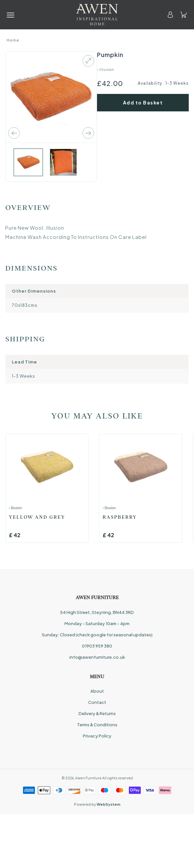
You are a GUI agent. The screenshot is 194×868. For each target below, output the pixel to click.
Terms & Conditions (97, 725)
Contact (97, 702)
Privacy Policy (97, 736)
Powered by (97, 804)
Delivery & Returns (97, 713)
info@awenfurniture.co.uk (97, 657)
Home (13, 40)
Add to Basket (143, 102)
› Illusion (106, 70)
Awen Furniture (88, 778)
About (97, 691)
